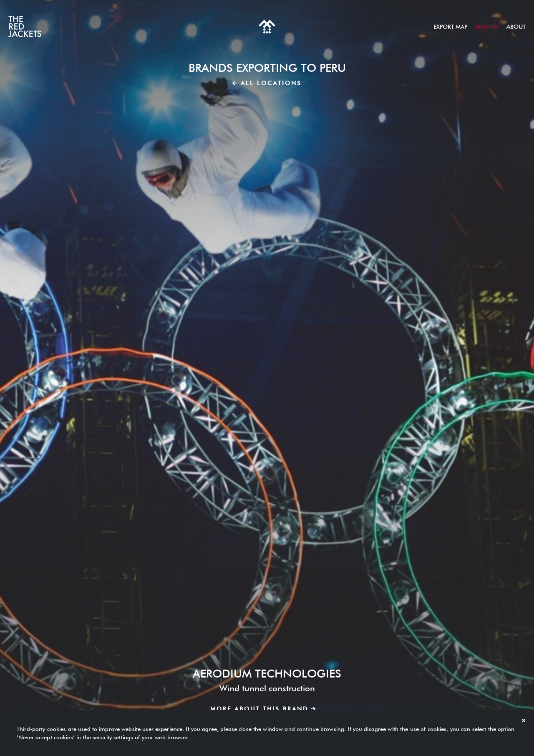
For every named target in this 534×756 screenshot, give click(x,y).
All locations (267, 83)
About (516, 27)
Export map (450, 27)
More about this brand (263, 709)
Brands (487, 27)
